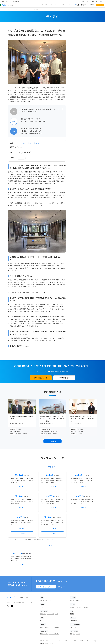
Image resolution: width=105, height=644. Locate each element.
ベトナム (78, 610)
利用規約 (48, 617)
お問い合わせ (81, 2)
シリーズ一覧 (73, 603)
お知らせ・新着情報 (45, 603)
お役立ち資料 (73, 583)
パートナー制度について (92, 2)
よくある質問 (51, 590)
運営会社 (42, 617)
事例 (46, 5)
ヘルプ (56, 590)
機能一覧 (42, 576)
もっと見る (52, 417)
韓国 (71, 610)
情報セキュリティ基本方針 (71, 617)
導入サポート (79, 576)
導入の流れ (51, 5)
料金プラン (43, 596)
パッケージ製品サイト (22, 509)
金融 (81, 44)
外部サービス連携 (44, 610)
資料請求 (92, 5)
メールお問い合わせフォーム (46, 563)
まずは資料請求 (64, 354)
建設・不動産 (88, 44)
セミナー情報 (61, 5)
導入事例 (15, 9)
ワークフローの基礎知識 (83, 583)
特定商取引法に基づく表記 (46, 619)
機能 (43, 5)
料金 (56, 5)
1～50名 (82, 39)
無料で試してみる (41, 354)
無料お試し (100, 5)
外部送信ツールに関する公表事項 (87, 617)
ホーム (10, 9)
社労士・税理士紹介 (54, 610)
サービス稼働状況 (55, 603)
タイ (74, 610)
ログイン (102, 2)
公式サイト (22, 462)
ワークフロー (83, 49)
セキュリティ (48, 576)
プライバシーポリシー (58, 617)
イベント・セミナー (45, 583)
